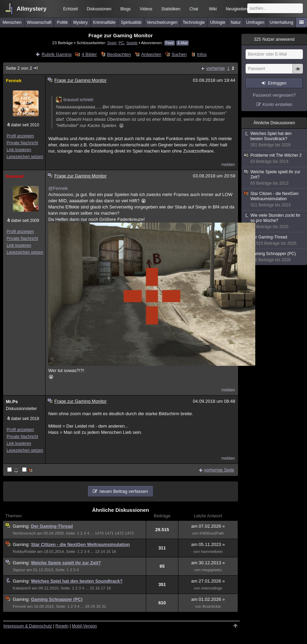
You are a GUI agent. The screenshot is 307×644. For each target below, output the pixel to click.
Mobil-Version (84, 626)
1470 (99, 533)
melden (228, 165)
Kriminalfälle (104, 22)
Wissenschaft (39, 22)
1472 (119, 533)
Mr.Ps (12, 402)
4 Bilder (89, 54)
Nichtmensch (24, 533)
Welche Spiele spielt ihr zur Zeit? (66, 563)
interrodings (212, 588)
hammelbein (212, 552)
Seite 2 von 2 (22, 68)
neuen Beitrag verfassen (124, 491)
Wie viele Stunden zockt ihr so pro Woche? (275, 221)
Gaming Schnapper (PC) (57, 599)
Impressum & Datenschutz (28, 626)
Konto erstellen (278, 104)
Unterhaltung (282, 22)
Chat (194, 9)
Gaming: (22, 526)
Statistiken (171, 9)
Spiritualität (131, 22)
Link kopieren (19, 150)
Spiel (112, 43)
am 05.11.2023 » (208, 544)
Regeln (62, 626)
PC (121, 43)
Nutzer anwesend (274, 39)
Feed (170, 43)
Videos (146, 9)
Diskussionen (99, 9)
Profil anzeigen (20, 136)
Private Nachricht (22, 143)
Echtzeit (71, 9)
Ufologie (218, 22)
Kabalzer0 (22, 588)
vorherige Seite (219, 470)
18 (108, 588)
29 (93, 606)
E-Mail (182, 43)
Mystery (80, 22)
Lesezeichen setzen (25, 157)
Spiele (132, 43)
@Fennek (58, 188)
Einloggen (277, 83)
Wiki (213, 9)
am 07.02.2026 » (208, 526)
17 (103, 588)
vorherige (216, 68)
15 (108, 552)
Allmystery (32, 9)
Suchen (179, 54)
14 (103, 552)
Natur (236, 22)
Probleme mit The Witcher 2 (275, 159)
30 (98, 606)
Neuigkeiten (236, 9)
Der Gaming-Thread (52, 526)
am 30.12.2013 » (208, 563)
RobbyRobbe (24, 552)
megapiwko (212, 570)
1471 (109, 533)
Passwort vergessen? (274, 95)
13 (97, 552)
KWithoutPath (212, 533)
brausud (15, 176)
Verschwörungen (162, 22)
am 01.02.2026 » (208, 599)
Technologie (194, 22)
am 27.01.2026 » (208, 581)
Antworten (151, 54)
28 (87, 606)
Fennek (14, 81)
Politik (62, 22)
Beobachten (119, 54)
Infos (202, 54)
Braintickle (212, 606)
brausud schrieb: (75, 100)
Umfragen (255, 22)
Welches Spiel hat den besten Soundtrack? (77, 581)
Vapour (19, 570)
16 (114, 552)
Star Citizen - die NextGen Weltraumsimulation (81, 544)
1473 (129, 533)
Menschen (12, 22)
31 (104, 606)
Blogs (126, 9)
